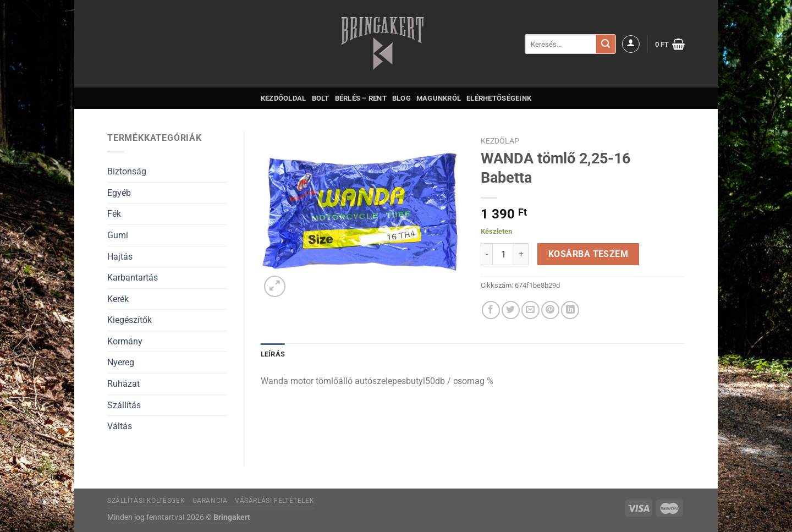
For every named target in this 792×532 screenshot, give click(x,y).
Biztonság (127, 171)
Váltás (120, 426)
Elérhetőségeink (499, 98)
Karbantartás (133, 278)
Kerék (118, 299)
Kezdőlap (500, 141)
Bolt (321, 98)
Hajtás (120, 257)
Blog (402, 98)
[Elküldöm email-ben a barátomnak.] (530, 310)
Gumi (118, 235)
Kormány (125, 341)
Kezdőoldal (284, 98)
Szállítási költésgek (146, 501)
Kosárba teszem (588, 254)
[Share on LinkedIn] (570, 310)
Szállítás (124, 405)
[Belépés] (631, 44)
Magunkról (439, 98)
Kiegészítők (130, 320)
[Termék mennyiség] (503, 254)
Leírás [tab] (273, 354)
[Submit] (606, 44)
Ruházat (123, 384)
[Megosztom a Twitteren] (511, 310)
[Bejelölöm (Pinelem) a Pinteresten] (550, 310)
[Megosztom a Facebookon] (491, 310)
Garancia (210, 501)
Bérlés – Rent (361, 98)
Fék (114, 214)
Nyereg (121, 362)
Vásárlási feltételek (274, 501)
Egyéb (119, 193)
